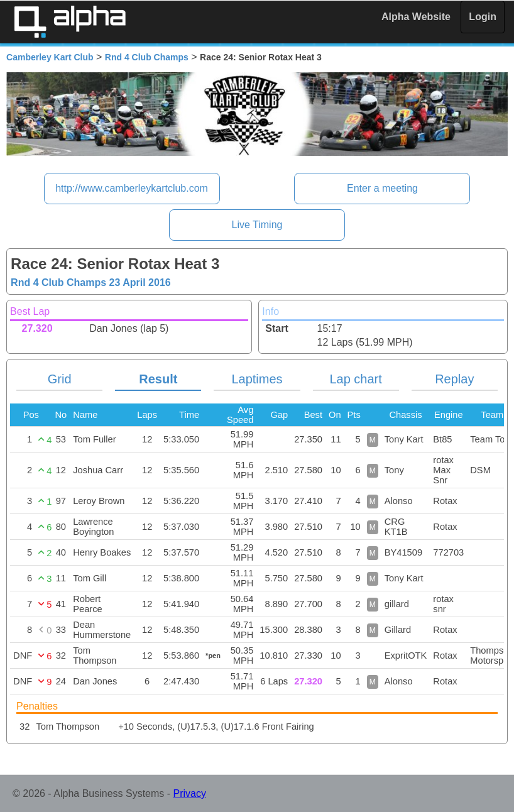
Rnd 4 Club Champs (147, 57)
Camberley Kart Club (50, 57)
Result (158, 379)
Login (483, 17)
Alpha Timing (70, 22)
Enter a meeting (382, 188)
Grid (60, 379)
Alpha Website (416, 17)
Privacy (190, 793)
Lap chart (355, 379)
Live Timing (257, 225)
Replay (454, 379)
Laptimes (257, 379)
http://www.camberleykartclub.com (132, 188)
